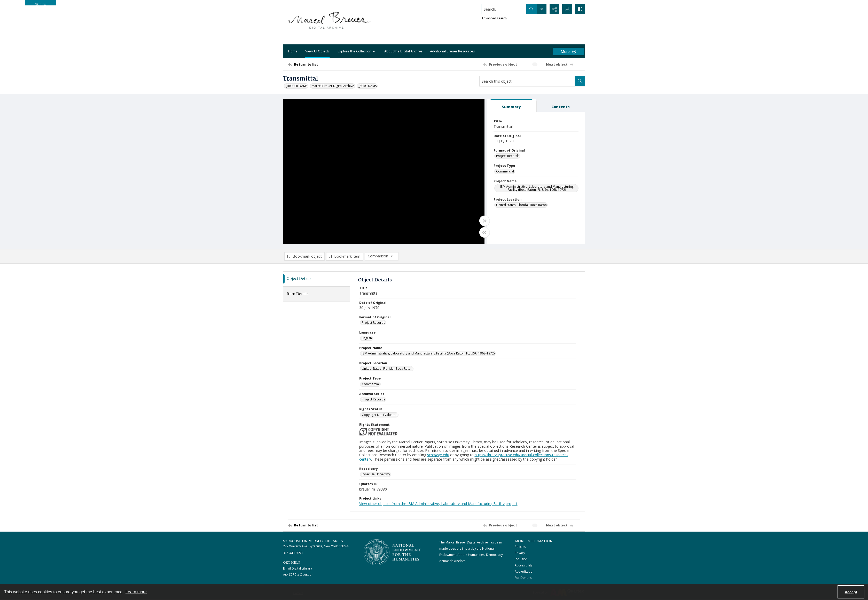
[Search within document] (580, 81)
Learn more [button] (136, 592)
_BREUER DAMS (296, 86)
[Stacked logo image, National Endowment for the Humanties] (392, 552)
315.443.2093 (293, 553)
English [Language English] (367, 338)
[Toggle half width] (484, 232)
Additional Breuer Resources (452, 51)
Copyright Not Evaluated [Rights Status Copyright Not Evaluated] (380, 415)
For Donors (523, 578)
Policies (520, 547)
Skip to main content (41, 4)
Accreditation (525, 571)
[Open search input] (541, 9)
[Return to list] (306, 64)
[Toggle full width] (484, 221)
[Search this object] (527, 81)
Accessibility (524, 565)
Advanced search (494, 18)
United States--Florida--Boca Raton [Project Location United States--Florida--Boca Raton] (521, 205)
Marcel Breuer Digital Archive (333, 86)
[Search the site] (503, 9)
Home (293, 51)
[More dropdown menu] (568, 52)
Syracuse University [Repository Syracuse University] (376, 474)
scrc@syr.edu (438, 455)
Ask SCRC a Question (298, 575)
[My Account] (567, 9)
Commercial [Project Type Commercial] (505, 171)
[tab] (512, 105)
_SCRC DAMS (367, 86)
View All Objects (318, 51)
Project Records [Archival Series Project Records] (373, 399)
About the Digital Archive (403, 51)
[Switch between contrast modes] (580, 9)
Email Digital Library (298, 568)
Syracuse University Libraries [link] (313, 541)
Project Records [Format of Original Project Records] (508, 156)
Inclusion (521, 559)
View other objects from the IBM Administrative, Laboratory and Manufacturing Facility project (438, 504)
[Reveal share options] (554, 9)
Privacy (520, 553)
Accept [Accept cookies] (851, 592)
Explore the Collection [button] (357, 52)
